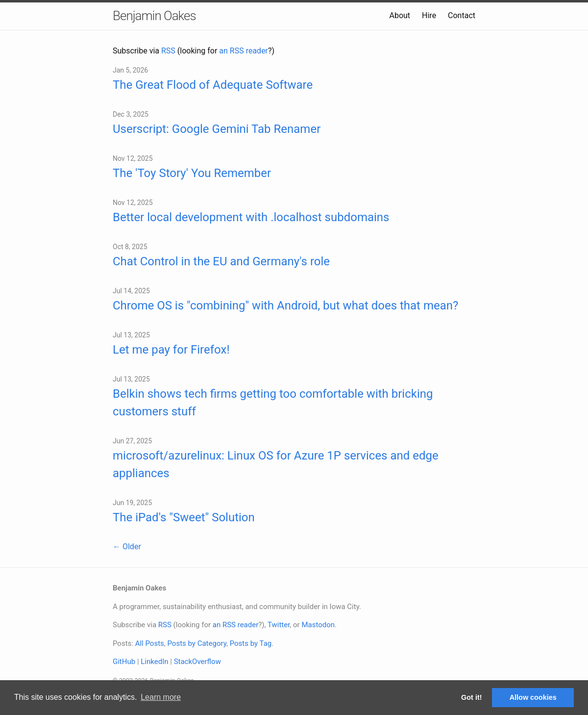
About (400, 15)
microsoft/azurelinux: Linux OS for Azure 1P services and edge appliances (276, 464)
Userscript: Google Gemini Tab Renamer (217, 129)
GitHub (124, 662)
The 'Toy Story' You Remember (192, 173)
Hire (429, 15)
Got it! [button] (471, 697)
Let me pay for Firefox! (171, 350)
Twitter (279, 625)
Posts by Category (196, 643)
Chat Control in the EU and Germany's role (221, 261)
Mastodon (318, 625)
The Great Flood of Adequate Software (213, 85)
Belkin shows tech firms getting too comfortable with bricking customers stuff (273, 403)
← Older (127, 547)
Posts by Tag (251, 643)
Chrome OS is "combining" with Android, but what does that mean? (285, 306)
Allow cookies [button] (533, 697)
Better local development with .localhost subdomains (251, 217)
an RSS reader (244, 51)
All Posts (150, 643)
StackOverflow (197, 662)
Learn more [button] (161, 697)
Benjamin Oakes (154, 16)
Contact (462, 15)
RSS (168, 51)
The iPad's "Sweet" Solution (184, 517)
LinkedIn (154, 662)
